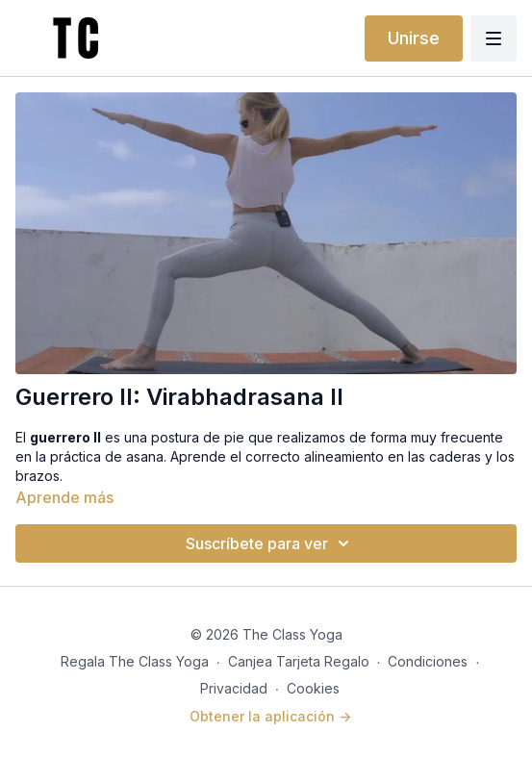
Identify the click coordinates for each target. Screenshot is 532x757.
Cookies (313, 688)
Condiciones (428, 661)
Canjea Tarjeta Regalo (299, 661)
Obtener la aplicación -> (270, 716)
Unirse (414, 38)
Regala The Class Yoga (135, 661)
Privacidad (234, 688)
